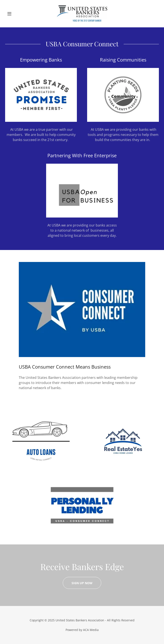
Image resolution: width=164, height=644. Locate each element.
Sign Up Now (82, 583)
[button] (17, 14)
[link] (82, 14)
